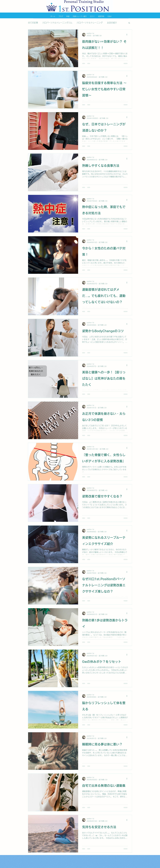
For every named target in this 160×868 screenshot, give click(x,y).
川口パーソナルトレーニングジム (57, 23)
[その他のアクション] (128, 35)
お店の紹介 (112, 23)
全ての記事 (33, 23)
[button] (129, 23)
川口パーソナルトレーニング (90, 23)
